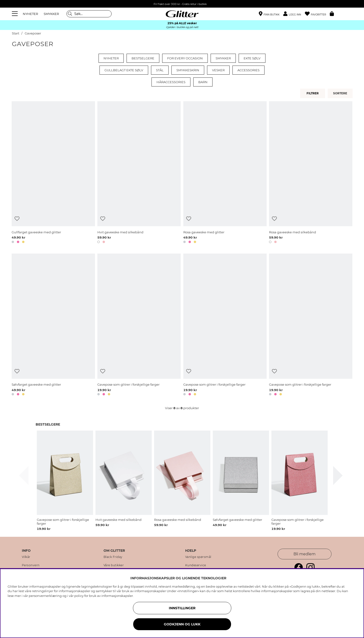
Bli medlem (305, 554)
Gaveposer (33, 33)
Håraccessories (171, 82)
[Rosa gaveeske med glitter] (225, 173)
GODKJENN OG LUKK (182, 624)
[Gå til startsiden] (182, 14)
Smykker (223, 58)
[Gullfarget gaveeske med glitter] (53, 173)
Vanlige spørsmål (198, 557)
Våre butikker (114, 565)
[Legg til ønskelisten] (17, 219)
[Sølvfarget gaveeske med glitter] (53, 325)
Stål (160, 70)
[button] (294, 14)
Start (16, 33)
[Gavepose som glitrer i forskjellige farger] (139, 325)
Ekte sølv (252, 58)
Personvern (31, 565)
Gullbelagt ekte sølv (124, 70)
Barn (203, 82)
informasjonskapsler (117, 596)
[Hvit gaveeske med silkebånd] (139, 173)
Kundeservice (196, 565)
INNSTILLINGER (182, 608)
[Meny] (15, 14)
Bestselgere (143, 58)
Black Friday (113, 557)
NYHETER (30, 14)
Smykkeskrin (188, 70)
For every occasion (185, 58)
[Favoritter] (317, 14)
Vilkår (26, 557)
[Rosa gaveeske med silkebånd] (311, 173)
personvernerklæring (45, 596)
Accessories (248, 70)
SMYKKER (51, 14)
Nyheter (111, 58)
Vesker (218, 70)
